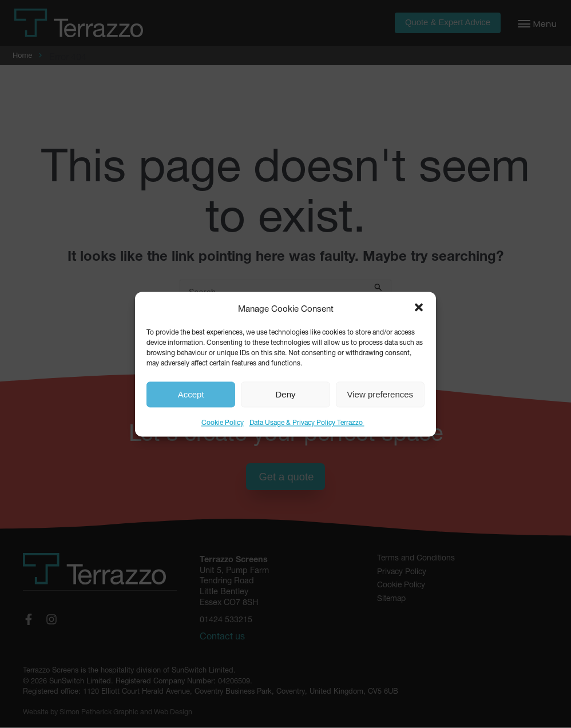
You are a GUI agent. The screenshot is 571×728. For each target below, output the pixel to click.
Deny (285, 394)
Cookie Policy (223, 422)
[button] (419, 308)
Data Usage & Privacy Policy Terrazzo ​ (307, 422)
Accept (191, 394)
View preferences (380, 394)
